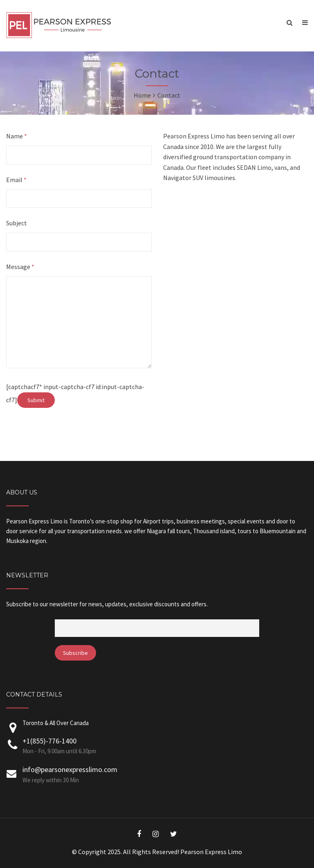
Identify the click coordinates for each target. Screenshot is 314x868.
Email (16, 180)
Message (20, 267)
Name (17, 136)
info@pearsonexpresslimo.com (70, 769)
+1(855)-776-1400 (49, 741)
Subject (17, 223)
